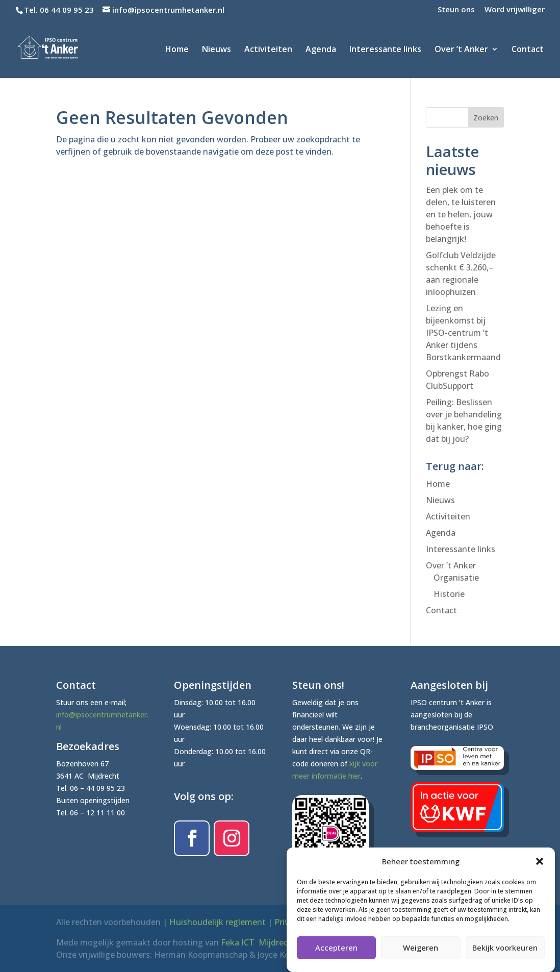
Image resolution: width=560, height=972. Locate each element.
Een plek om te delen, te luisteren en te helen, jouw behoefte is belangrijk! (461, 214)
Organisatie (456, 578)
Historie (449, 594)
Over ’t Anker (461, 50)
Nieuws (217, 50)
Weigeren (421, 956)
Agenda (321, 50)
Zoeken (486, 118)
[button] (540, 869)
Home (177, 50)
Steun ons (456, 10)
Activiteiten (268, 50)
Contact (528, 50)
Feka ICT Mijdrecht (259, 942)
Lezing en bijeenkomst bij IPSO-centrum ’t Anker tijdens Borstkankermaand (463, 333)
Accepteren (336, 956)
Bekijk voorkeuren (505, 956)
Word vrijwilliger (515, 10)
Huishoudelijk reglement (218, 922)
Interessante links (385, 50)
